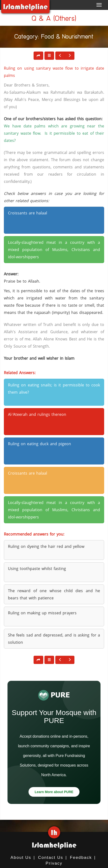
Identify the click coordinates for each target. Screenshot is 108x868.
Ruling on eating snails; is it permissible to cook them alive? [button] (54, 389)
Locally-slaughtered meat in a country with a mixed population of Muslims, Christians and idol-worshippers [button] (54, 250)
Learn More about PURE (54, 792)
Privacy (54, 863)
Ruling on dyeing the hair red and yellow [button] (46, 546)
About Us (21, 858)
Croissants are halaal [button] (28, 213)
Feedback (81, 858)
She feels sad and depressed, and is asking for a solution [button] (54, 639)
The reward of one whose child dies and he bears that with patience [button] (54, 594)
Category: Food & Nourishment (54, 37)
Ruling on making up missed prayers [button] (42, 613)
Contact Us (50, 858)
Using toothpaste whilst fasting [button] (37, 569)
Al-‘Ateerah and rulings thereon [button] (37, 414)
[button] (49, 56)
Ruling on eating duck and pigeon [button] (40, 444)
